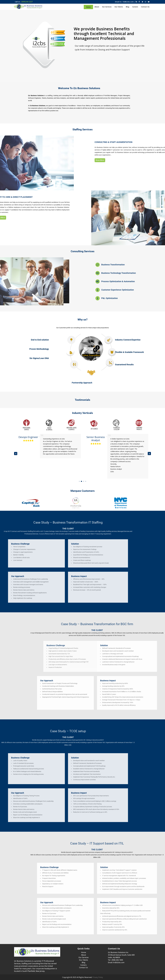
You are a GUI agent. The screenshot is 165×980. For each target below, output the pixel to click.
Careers (83, 965)
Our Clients (83, 960)
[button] (149, 454)
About (84, 955)
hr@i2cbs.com (119, 962)
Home (84, 952)
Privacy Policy (98, 977)
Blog (83, 962)
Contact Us (83, 968)
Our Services (84, 957)
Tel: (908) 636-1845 (115, 960)
